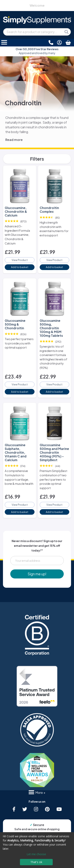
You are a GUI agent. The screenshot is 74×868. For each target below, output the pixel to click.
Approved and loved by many (37, 51)
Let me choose (36, 854)
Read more (14, 140)
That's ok (36, 862)
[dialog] (37, 850)
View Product (20, 260)
